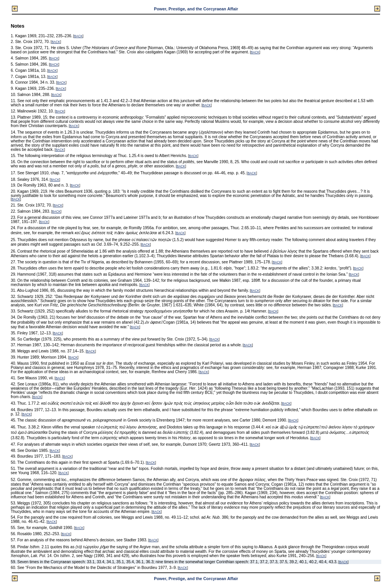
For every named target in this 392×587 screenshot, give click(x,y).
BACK (78, 36)
